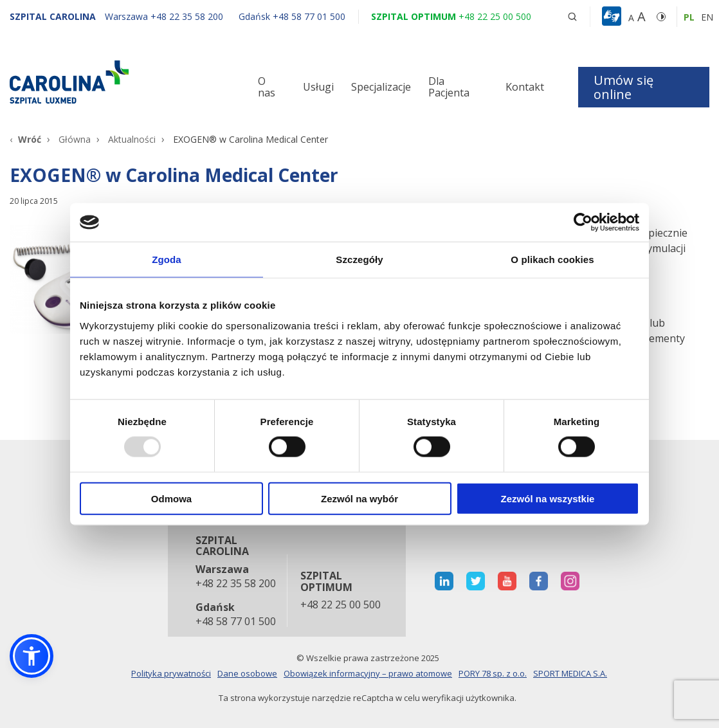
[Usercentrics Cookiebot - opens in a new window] (583, 223)
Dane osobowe (247, 673)
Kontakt (525, 87)
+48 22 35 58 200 (235, 584)
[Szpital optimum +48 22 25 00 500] (451, 16)
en (707, 17)
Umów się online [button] (623, 87)
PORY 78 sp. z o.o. (493, 673)
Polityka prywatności (171, 673)
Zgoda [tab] (167, 259)
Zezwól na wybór (359, 498)
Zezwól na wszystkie (548, 498)
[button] (613, 17)
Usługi (318, 87)
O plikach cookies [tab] (552, 259)
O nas (267, 87)
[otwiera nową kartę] (444, 581)
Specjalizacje (381, 87)
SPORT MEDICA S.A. (570, 673)
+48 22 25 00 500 (341, 605)
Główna (75, 139)
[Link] (120, 82)
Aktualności (132, 139)
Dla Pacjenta (449, 87)
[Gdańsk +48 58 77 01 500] (286, 16)
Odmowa (171, 498)
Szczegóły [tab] (359, 259)
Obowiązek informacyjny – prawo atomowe (368, 673)
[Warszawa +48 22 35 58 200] (165, 16)
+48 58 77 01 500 (235, 622)
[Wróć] (25, 139)
